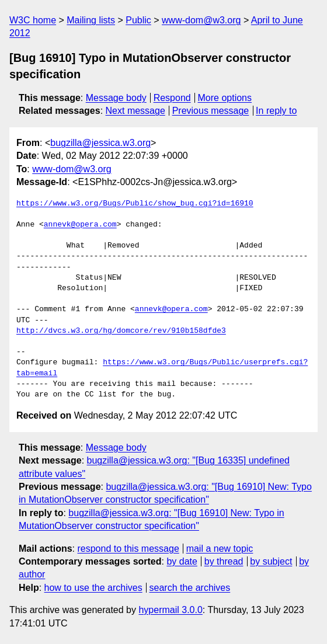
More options (225, 98)
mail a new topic (220, 549)
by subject (271, 561)
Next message (135, 111)
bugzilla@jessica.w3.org (100, 143)
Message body (116, 98)
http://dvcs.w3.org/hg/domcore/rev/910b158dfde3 (121, 331)
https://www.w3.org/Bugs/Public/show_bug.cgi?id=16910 (135, 204)
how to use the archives (93, 588)
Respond (172, 98)
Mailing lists (91, 20)
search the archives (190, 588)
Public (138, 20)
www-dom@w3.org (201, 20)
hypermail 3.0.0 (170, 610)
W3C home (33, 20)
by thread (224, 561)
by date (182, 561)
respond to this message (128, 549)
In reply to (276, 111)
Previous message (211, 111)
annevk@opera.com (80, 225)
